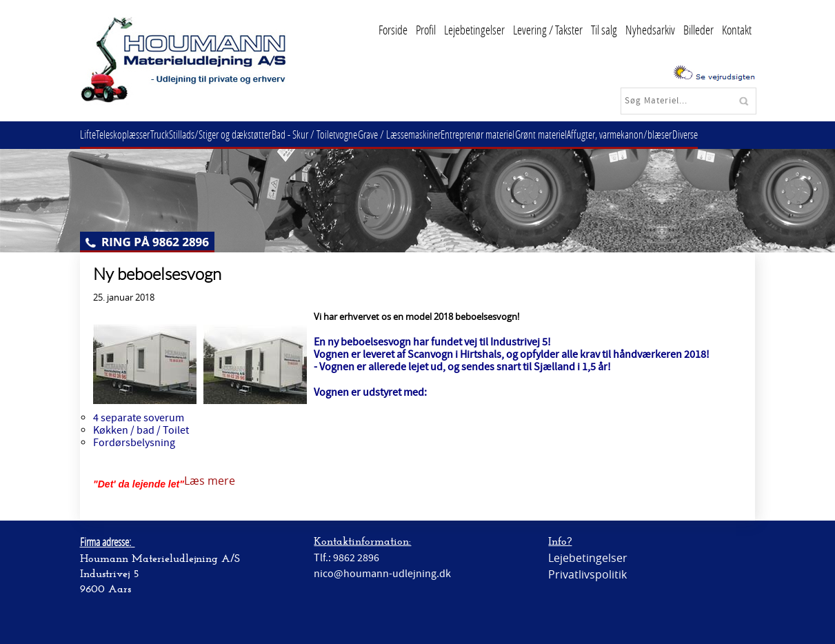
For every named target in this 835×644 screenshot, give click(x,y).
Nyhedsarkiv (650, 30)
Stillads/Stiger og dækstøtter (239, 134)
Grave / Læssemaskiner (427, 134)
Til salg (604, 30)
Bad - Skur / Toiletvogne (338, 134)
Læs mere (210, 481)
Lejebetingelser (474, 30)
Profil (426, 30)
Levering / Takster (548, 30)
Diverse (734, 134)
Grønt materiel (580, 134)
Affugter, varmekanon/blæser (663, 134)
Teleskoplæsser (131, 134)
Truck (173, 134)
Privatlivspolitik (587, 574)
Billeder (698, 30)
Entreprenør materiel (511, 134)
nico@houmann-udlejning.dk (382, 574)
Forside (393, 30)
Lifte (91, 134)
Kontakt (737, 30)
